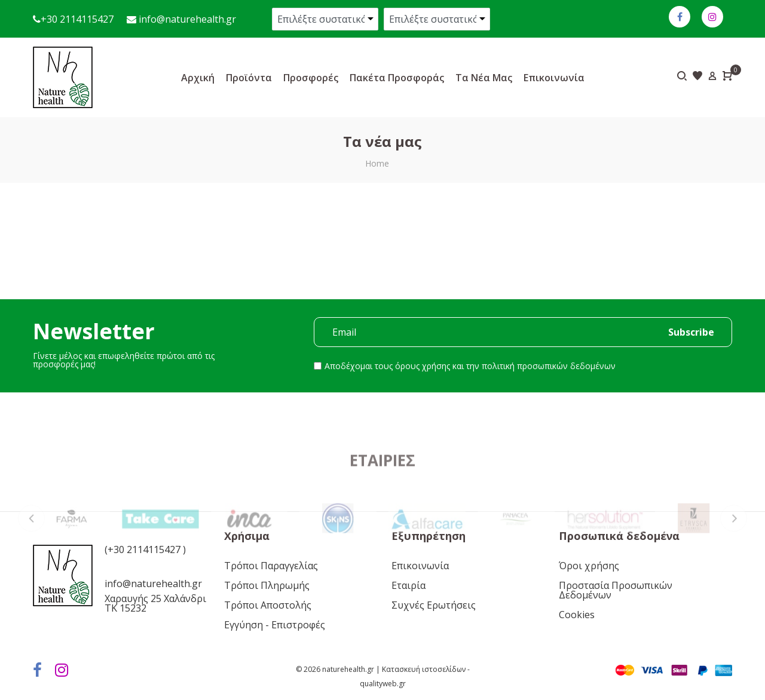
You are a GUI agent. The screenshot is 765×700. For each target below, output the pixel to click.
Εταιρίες (382, 498)
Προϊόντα (249, 78)
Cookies (577, 615)
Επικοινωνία (554, 78)
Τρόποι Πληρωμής (267, 585)
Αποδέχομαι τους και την (470, 366)
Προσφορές (311, 78)
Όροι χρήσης (589, 566)
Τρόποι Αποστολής (268, 605)
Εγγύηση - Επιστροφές (275, 625)
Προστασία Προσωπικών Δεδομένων (616, 590)
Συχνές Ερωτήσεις (434, 605)
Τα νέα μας (484, 78)
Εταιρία (408, 585)
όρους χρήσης (423, 366)
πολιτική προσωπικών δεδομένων (549, 366)
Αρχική (198, 78)
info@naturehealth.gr (186, 19)
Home (377, 163)
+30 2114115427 (77, 19)
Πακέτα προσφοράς (397, 78)
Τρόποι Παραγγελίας (271, 566)
